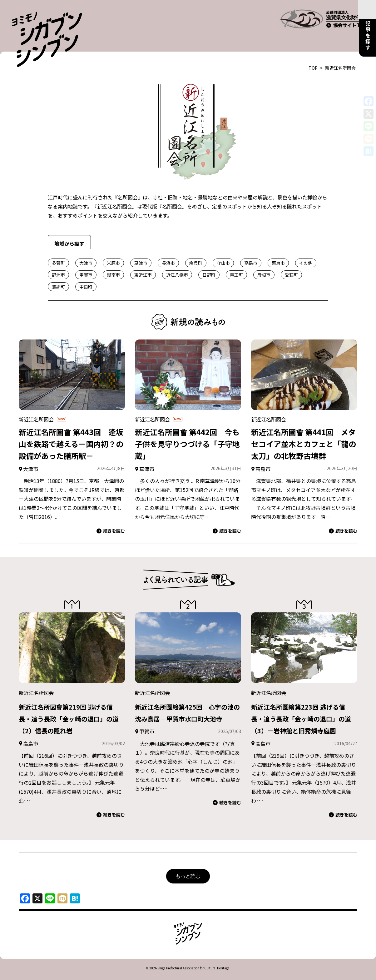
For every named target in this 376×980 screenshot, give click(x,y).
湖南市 (113, 259)
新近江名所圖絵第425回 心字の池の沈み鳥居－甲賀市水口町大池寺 (187, 703)
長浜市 (168, 247)
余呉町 (196, 247)
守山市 (223, 247)
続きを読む (111, 515)
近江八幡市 (177, 259)
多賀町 (58, 247)
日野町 (209, 259)
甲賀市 (86, 259)
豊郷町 (58, 271)
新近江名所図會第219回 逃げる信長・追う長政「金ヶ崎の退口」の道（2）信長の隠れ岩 (71, 703)
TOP (313, 52)
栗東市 (278, 247)
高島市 (251, 247)
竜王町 (236, 259)
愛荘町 (291, 259)
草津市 (141, 247)
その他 (306, 247)
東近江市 (143, 259)
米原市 (113, 247)
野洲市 (58, 259)
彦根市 (264, 259)
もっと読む (188, 872)
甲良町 (86, 271)
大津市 (86, 247)
